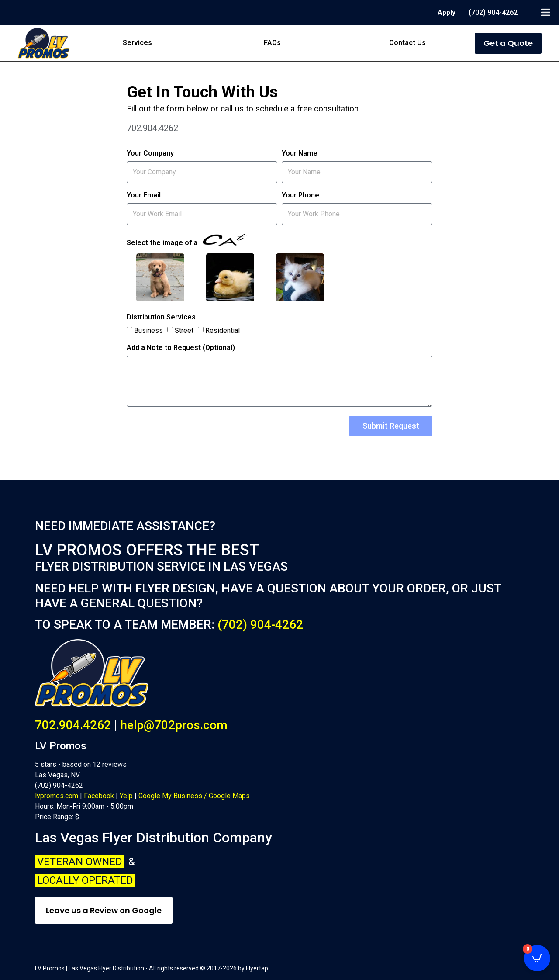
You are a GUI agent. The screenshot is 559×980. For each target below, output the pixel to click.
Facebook (99, 796)
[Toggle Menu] (546, 12)
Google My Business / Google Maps (194, 796)
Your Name (300, 154)
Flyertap (257, 968)
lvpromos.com (57, 796)
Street (184, 330)
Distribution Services (161, 317)
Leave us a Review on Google (104, 910)
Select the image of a (187, 240)
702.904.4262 (73, 725)
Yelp (126, 796)
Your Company (150, 154)
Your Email (144, 196)
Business (148, 330)
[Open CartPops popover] (537, 958)
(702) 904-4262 (260, 625)
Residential (223, 330)
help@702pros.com (174, 725)
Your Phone (300, 196)
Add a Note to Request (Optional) (181, 348)
